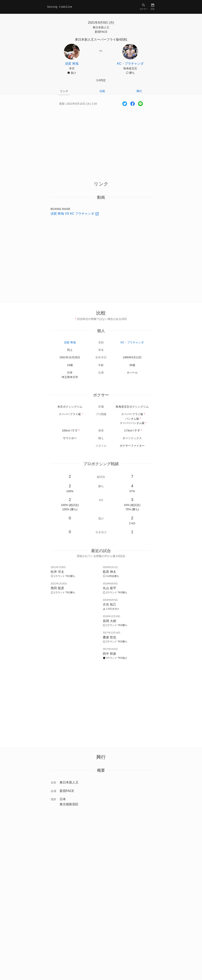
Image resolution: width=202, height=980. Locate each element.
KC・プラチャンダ (132, 342)
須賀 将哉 (70, 342)
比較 (102, 91)
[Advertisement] (101, 140)
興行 (139, 91)
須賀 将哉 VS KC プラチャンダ (73, 214)
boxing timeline (60, 7)
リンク (64, 91)
